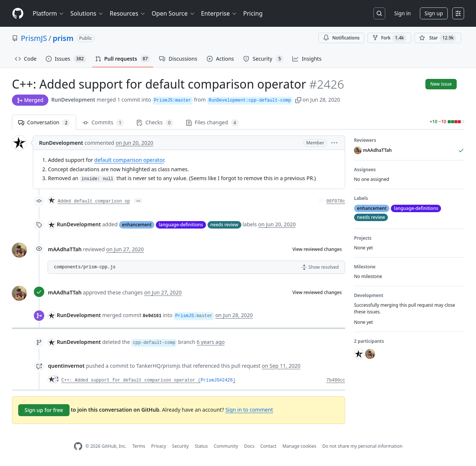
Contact (268, 446)
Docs (249, 446)
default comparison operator (129, 160)
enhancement (137, 225)
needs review (224, 225)
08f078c (336, 201)
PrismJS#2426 (216, 380)
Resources (128, 13)
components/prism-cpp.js (85, 267)
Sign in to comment (249, 410)
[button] (298, 100)
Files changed (212, 123)
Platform (49, 13)
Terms (139, 446)
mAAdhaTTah (65, 249)
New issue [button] (441, 84)
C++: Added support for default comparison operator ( (131, 380)
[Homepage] (18, 14)
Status (201, 446)
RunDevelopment (73, 100)
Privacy (159, 446)
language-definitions (181, 225)
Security (181, 446)
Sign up (434, 13)
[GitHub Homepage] (78, 446)
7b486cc (336, 380)
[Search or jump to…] (379, 13)
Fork (389, 38)
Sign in (402, 13)
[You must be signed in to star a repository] (438, 38)
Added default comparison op (94, 201)
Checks (155, 123)
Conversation (44, 123)
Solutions (87, 13)
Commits (103, 123)
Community (226, 446)
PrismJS (34, 38)
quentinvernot (66, 366)
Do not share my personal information (363, 446)
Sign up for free (44, 410)
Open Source (173, 13)
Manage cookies (299, 446)
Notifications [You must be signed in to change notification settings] (341, 38)
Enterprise (219, 13)
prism (63, 38)
